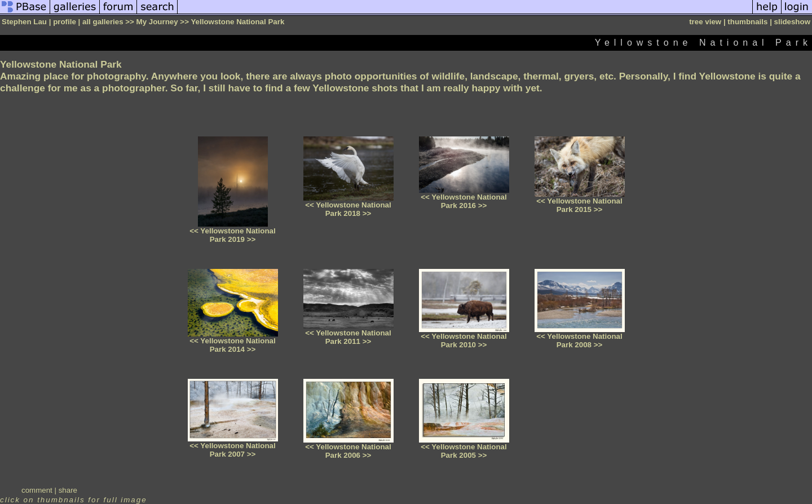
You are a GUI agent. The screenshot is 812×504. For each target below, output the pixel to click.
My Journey (157, 22)
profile (65, 22)
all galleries (103, 22)
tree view (705, 22)
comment (37, 490)
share (68, 490)
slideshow (792, 22)
